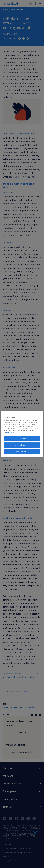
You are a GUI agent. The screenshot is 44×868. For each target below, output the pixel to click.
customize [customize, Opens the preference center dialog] (22, 439)
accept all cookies (22, 451)
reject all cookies (22, 445)
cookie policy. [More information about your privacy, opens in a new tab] (11, 432)
